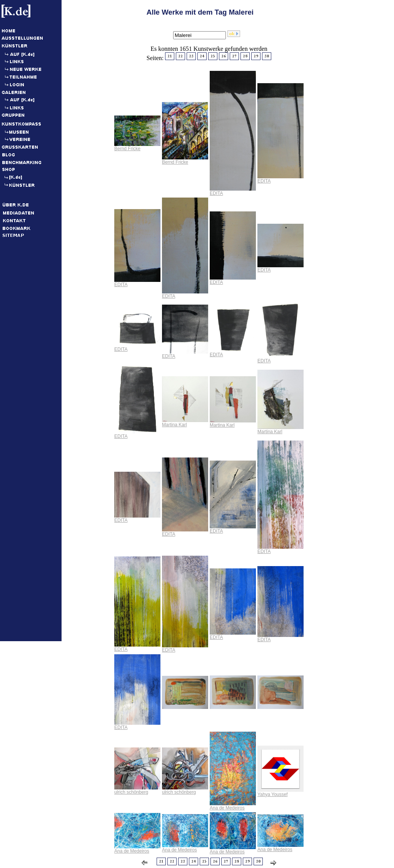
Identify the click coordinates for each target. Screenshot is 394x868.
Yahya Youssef (273, 794)
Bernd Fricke (127, 149)
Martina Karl (174, 425)
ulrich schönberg (131, 792)
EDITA (216, 193)
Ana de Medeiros (227, 808)
